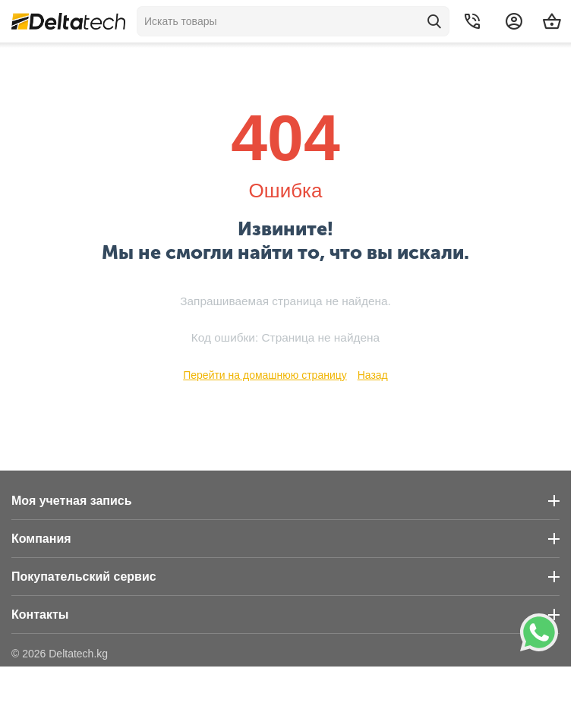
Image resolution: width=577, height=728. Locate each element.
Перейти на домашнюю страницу (265, 375)
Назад (373, 375)
